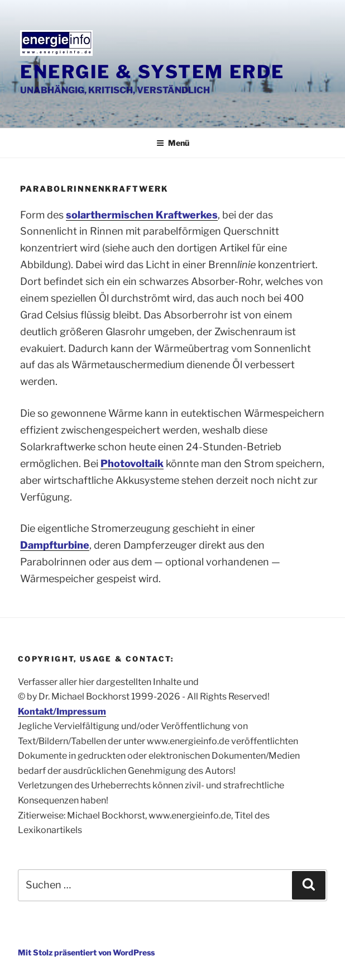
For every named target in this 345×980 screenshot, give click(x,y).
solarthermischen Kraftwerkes (142, 215)
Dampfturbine (55, 545)
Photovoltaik (132, 463)
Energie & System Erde (152, 72)
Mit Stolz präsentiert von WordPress (86, 952)
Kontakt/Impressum (62, 712)
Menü (173, 143)
